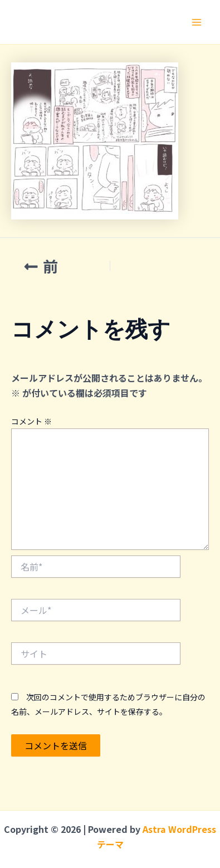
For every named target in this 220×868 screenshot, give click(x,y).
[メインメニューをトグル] (197, 22)
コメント (31, 421)
